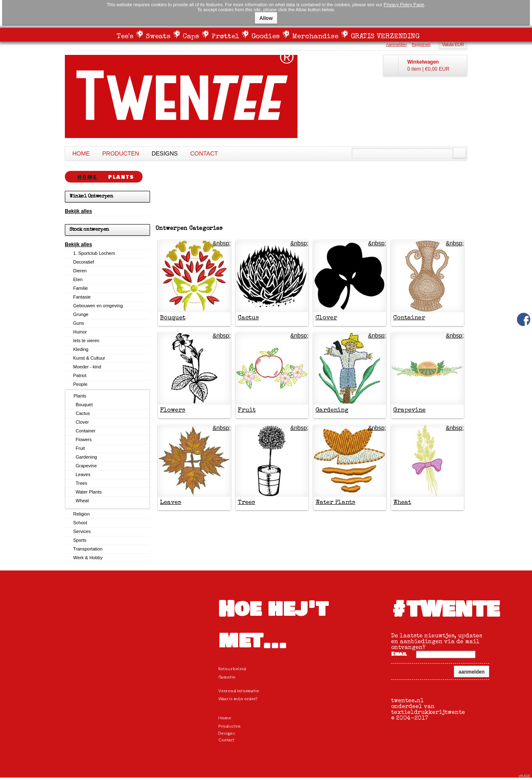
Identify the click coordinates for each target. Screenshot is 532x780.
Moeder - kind (87, 367)
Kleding (81, 349)
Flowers (173, 410)
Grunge (81, 314)
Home (81, 153)
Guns (79, 323)
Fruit (247, 410)
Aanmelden (397, 44)
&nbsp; (222, 243)
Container (409, 318)
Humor (80, 332)
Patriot (80, 375)
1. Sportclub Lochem (94, 253)
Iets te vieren (86, 341)
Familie (80, 288)
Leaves (171, 502)
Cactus (248, 318)
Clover (326, 318)
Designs (165, 153)
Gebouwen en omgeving (98, 306)
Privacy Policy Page (404, 5)
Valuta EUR (453, 44)
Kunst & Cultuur (89, 358)
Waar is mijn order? (238, 699)
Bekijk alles (78, 211)
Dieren (80, 271)
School (80, 523)
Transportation (88, 549)
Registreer (421, 44)
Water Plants (335, 502)
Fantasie (82, 297)
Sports (80, 540)
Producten (121, 153)
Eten (78, 279)
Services (82, 531)
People (80, 384)
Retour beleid (232, 669)
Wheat (402, 502)
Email (399, 654)
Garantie (227, 677)
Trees (246, 502)
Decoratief (84, 262)
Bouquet (173, 318)
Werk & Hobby (88, 558)
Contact (204, 153)
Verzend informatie (239, 691)
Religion (81, 514)
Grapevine (409, 410)
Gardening (332, 410)
